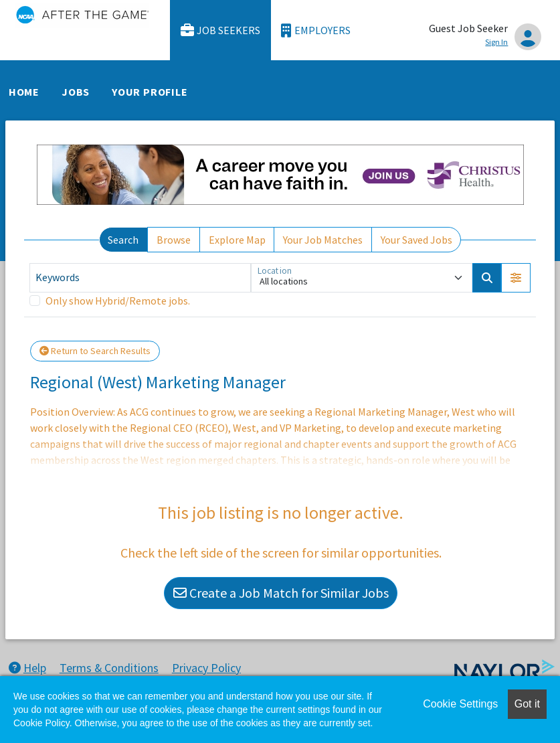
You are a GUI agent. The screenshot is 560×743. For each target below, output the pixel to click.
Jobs (76, 92)
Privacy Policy (206, 668)
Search (123, 240)
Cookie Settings (460, 704)
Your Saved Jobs (416, 240)
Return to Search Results (95, 351)
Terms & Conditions (109, 668)
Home (24, 92)
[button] (516, 278)
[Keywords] (140, 278)
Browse (174, 240)
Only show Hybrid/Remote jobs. (118, 301)
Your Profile (150, 92)
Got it (527, 704)
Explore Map (237, 240)
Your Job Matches (323, 240)
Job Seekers (221, 30)
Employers (316, 30)
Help (27, 668)
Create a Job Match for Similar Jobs (281, 593)
